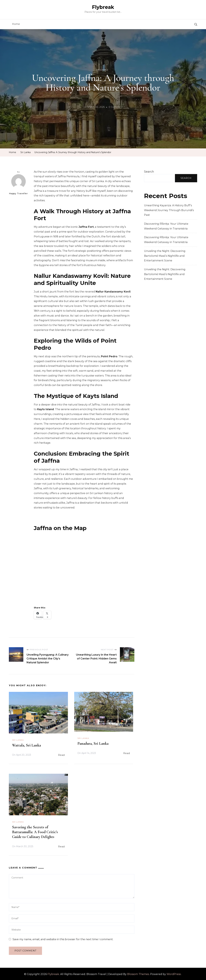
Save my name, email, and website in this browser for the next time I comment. (63, 939)
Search (149, 172)
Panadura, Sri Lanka (93, 743)
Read (61, 754)
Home (16, 24)
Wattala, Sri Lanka (26, 745)
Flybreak (103, 7)
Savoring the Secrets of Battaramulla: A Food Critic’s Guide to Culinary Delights (35, 831)
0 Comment (116, 107)
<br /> (84, 567)
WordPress (174, 973)
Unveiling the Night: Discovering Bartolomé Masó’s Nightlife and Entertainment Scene (165, 256)
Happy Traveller (19, 184)
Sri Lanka (102, 70)
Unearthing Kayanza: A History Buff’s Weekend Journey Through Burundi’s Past (169, 210)
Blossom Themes (138, 973)
